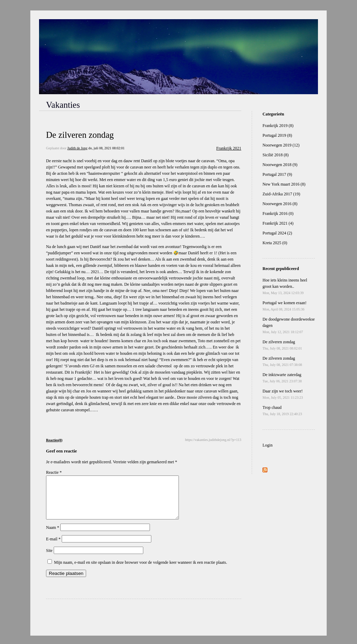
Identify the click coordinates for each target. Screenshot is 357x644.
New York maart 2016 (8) (284, 184)
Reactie (54, 472)
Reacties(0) (54, 440)
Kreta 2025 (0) (275, 243)
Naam (53, 536)
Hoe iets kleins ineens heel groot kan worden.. (285, 286)
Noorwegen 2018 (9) (280, 165)
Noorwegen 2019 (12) (281, 145)
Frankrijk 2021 (229, 148)
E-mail (53, 547)
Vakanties (63, 105)
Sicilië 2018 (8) (276, 155)
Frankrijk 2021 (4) (278, 223)
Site (49, 559)
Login (268, 445)
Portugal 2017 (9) (277, 174)
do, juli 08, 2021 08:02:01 (106, 148)
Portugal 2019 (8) (277, 135)
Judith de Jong (77, 148)
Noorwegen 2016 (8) (280, 204)
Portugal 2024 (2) (277, 233)
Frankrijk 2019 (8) (278, 126)
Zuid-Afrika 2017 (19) (281, 194)
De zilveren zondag (80, 135)
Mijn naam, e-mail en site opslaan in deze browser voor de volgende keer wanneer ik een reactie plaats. (140, 571)
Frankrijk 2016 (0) (278, 214)
